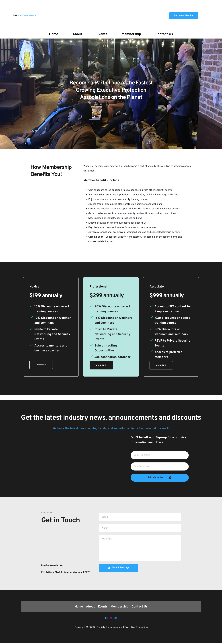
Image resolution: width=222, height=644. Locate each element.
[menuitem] (54, 34)
